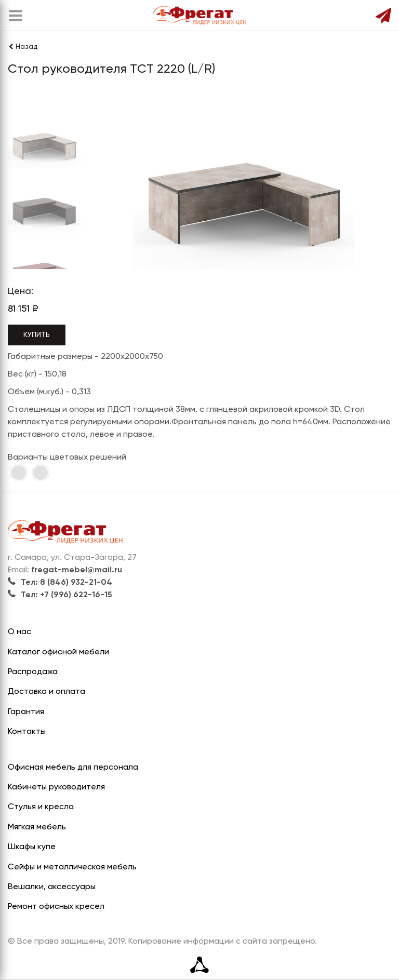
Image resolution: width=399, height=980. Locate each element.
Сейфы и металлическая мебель (72, 867)
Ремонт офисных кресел (56, 907)
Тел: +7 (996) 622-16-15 (60, 595)
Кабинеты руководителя (56, 787)
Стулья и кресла (41, 807)
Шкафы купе (32, 847)
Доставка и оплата (46, 692)
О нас (19, 632)
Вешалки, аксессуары (52, 887)
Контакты (27, 732)
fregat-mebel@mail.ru (77, 570)
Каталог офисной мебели (58, 652)
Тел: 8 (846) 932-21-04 (60, 583)
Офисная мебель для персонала (73, 768)
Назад (23, 47)
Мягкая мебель (37, 827)
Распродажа (33, 672)
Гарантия (26, 712)
